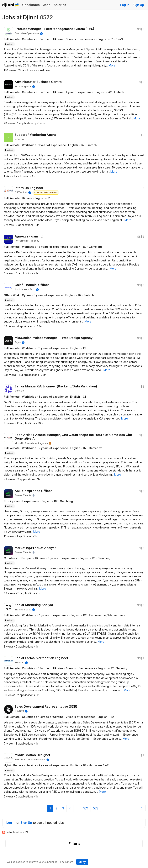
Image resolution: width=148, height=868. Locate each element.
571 (86, 808)
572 (96, 808)
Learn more (67, 862)
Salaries (60, 5)
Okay (82, 862)
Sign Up (138, 5)
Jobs (47, 5)
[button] (112, 65)
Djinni (11, 5)
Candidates (31, 5)
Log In (125, 5)
